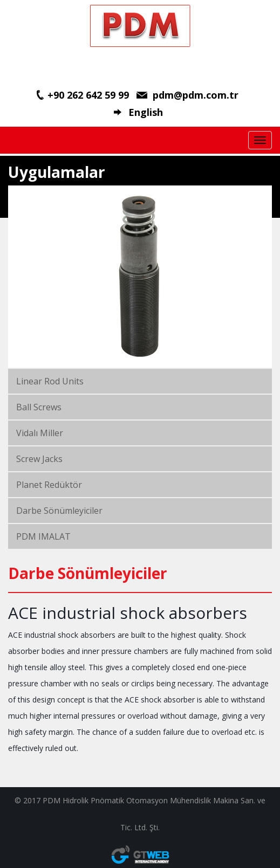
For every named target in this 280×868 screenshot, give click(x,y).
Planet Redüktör (49, 485)
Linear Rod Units (50, 381)
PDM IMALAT (43, 536)
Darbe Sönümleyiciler (59, 511)
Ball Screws (39, 407)
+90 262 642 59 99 (88, 95)
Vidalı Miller (40, 433)
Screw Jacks (39, 459)
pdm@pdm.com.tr (196, 95)
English (146, 112)
